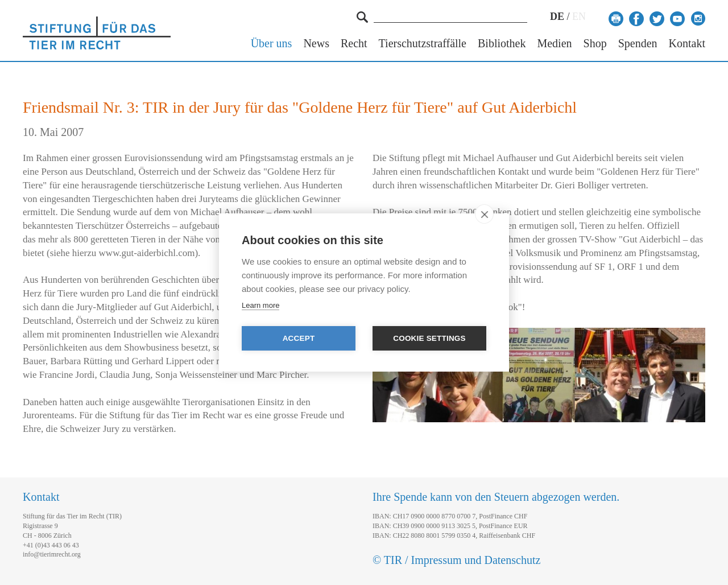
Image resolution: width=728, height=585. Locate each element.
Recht (354, 44)
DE (557, 17)
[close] (484, 214)
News (316, 44)
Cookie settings (429, 338)
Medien (554, 44)
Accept (299, 338)
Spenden (638, 44)
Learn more (260, 305)
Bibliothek (502, 44)
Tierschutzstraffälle (423, 44)
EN (579, 17)
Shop (595, 44)
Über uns (272, 44)
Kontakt (687, 44)
